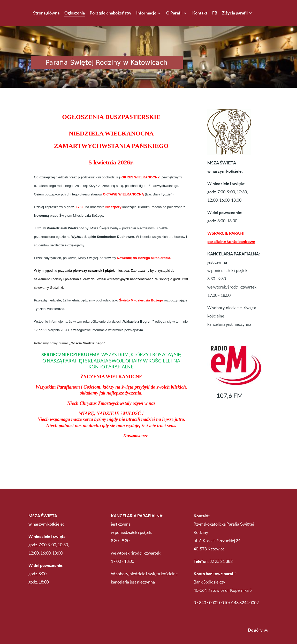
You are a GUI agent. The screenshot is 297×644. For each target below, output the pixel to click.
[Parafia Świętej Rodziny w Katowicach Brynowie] (149, 51)
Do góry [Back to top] (258, 619)
